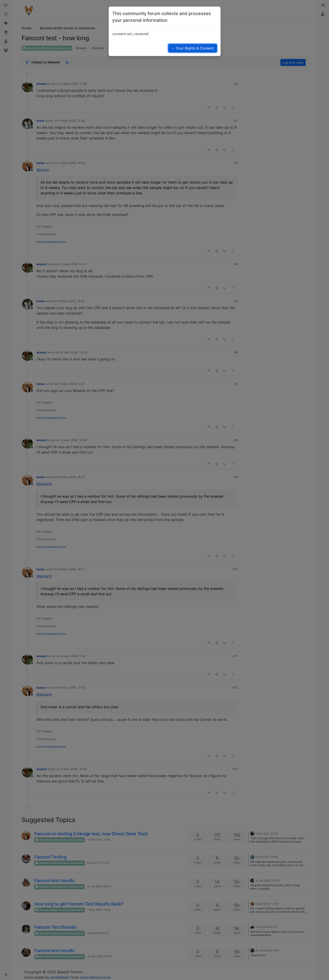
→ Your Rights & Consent (193, 48)
